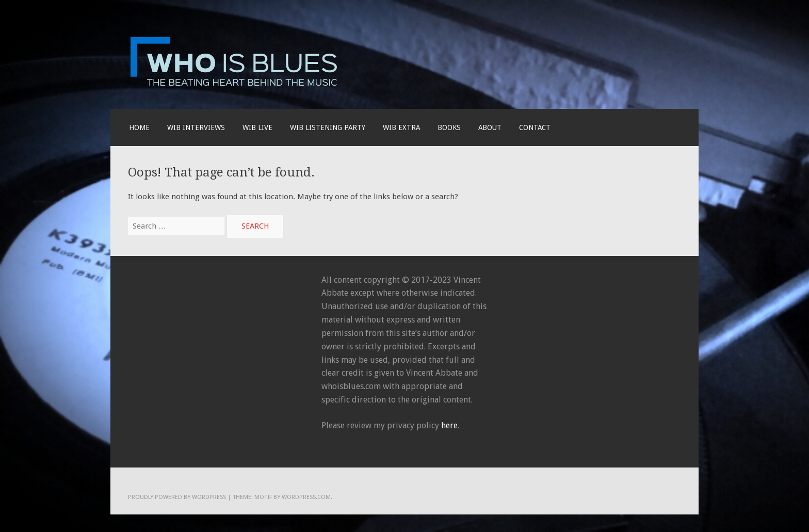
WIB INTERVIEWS (196, 127)
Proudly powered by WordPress (177, 497)
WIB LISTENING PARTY (328, 127)
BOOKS (449, 127)
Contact (535, 127)
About (490, 127)
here (449, 425)
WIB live (257, 127)
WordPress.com (306, 497)
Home (139, 127)
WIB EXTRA (401, 127)
